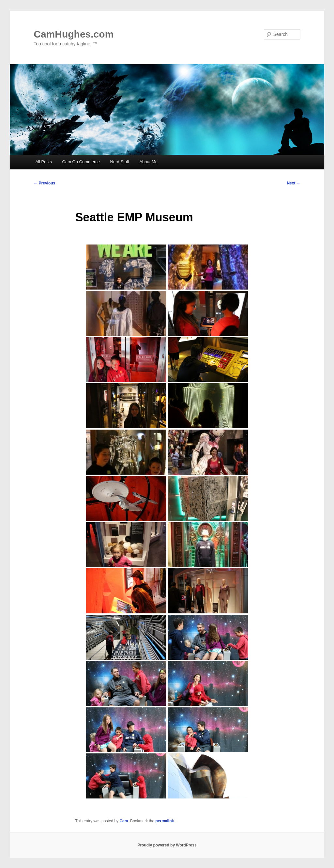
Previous (44, 183)
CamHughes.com (74, 34)
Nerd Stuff (120, 162)
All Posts (44, 162)
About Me (148, 162)
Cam (124, 821)
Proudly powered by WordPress (167, 845)
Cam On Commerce (81, 162)
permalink (165, 821)
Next (293, 183)
